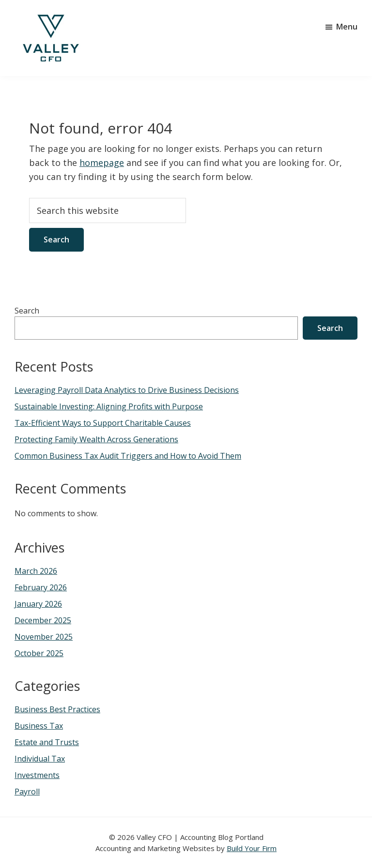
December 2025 (43, 620)
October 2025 (39, 653)
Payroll (27, 792)
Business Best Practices (57, 709)
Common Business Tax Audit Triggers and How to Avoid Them (128, 456)
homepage (102, 163)
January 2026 (38, 604)
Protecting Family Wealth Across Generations (96, 439)
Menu (347, 27)
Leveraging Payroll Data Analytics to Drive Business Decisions (127, 390)
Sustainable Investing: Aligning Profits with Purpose (109, 406)
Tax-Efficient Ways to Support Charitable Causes (103, 423)
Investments (37, 775)
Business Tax (39, 726)
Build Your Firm (252, 848)
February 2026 (41, 587)
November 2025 (44, 637)
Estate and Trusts (47, 742)
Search (27, 311)
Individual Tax (40, 759)
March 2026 (36, 571)
